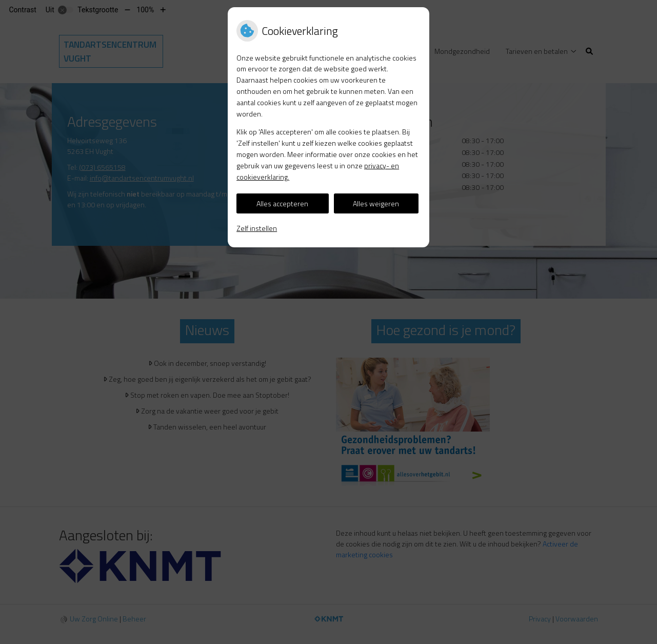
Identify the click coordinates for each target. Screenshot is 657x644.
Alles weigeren (376, 203)
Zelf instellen (257, 228)
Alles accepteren (282, 203)
